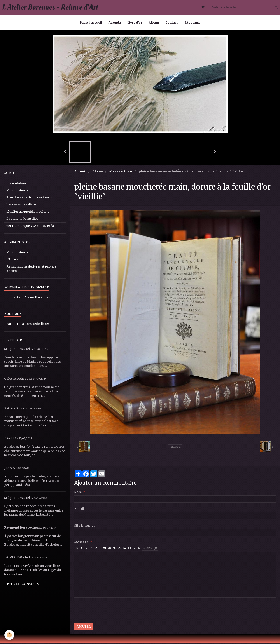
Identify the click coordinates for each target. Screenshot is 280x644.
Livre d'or (135, 23)
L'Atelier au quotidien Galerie (28, 213)
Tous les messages (23, 585)
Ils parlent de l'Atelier (22, 220)
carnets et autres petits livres (28, 325)
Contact (172, 23)
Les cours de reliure (21, 206)
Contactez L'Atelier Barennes (28, 299)
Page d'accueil (91, 23)
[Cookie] (9, 635)
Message (81, 543)
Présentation (16, 184)
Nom (78, 493)
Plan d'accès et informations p (29, 199)
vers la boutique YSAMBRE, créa (30, 227)
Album (154, 23)
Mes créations (121, 172)
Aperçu (150, 549)
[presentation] (107, 611)
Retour (175, 448)
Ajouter (84, 628)
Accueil (80, 172)
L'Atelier (12, 260)
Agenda (115, 23)
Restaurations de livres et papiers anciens (31, 270)
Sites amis (192, 23)
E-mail (79, 510)
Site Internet (84, 527)
